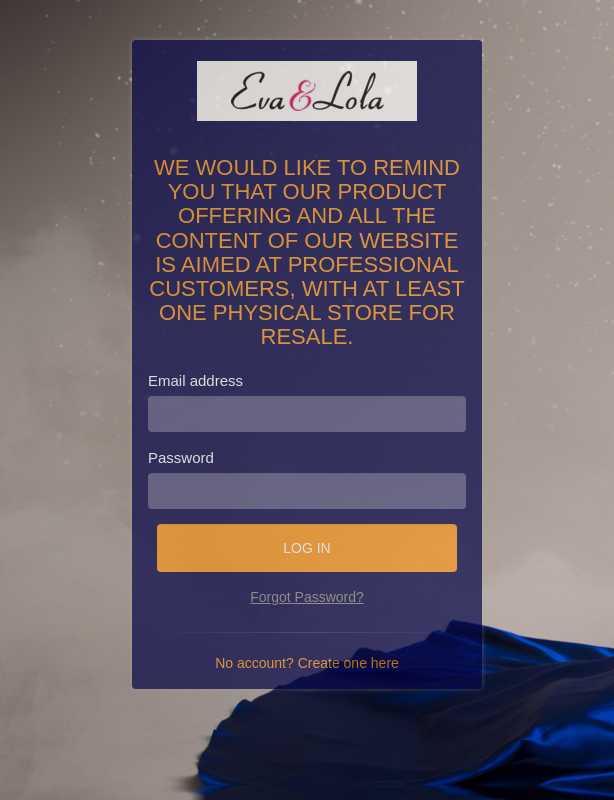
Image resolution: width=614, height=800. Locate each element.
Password (181, 457)
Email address (195, 380)
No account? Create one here (307, 663)
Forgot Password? (307, 597)
